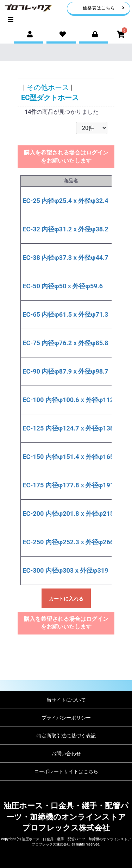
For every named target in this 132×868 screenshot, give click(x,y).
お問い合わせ (66, 754)
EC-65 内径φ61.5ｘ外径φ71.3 (65, 314)
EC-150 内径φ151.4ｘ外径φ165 (68, 457)
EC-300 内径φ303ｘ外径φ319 (65, 570)
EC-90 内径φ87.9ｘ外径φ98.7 (65, 371)
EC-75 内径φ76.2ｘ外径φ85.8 (65, 343)
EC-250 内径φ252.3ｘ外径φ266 (68, 542)
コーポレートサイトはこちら (66, 771)
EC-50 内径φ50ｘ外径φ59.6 (63, 286)
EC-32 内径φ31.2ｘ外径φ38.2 (65, 229)
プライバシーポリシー (66, 718)
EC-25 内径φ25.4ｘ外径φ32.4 (65, 201)
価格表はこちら (104, 8)
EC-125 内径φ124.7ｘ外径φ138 (68, 428)
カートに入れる (66, 599)
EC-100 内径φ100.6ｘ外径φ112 (68, 400)
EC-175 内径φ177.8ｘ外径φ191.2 (71, 485)
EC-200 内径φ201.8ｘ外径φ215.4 (71, 514)
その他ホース (48, 87)
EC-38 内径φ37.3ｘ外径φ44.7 (65, 258)
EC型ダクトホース (50, 98)
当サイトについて (66, 700)
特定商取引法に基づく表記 (66, 736)
